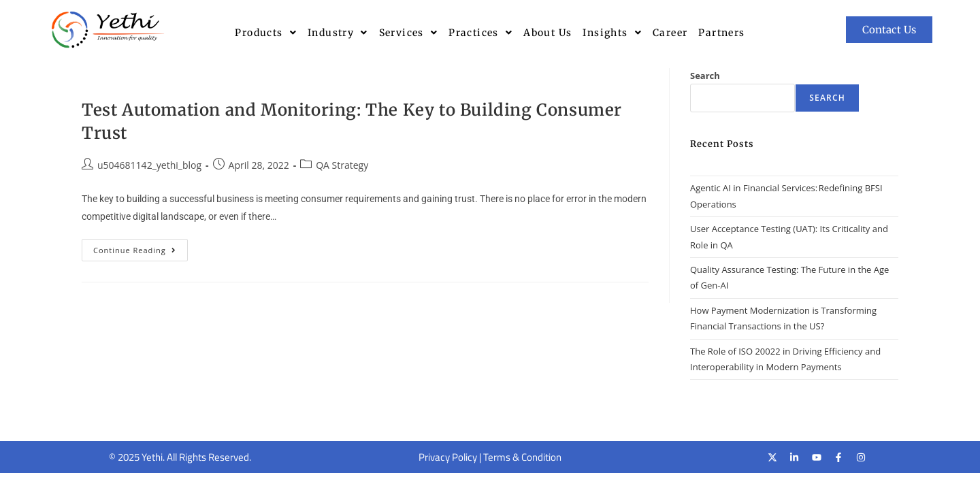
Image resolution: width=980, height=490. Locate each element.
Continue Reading (141, 247)
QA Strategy (342, 165)
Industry (338, 33)
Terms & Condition (522, 457)
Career (670, 33)
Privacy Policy (448, 457)
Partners (721, 33)
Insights (612, 33)
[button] (266, 33)
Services (409, 33)
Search (705, 76)
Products (266, 33)
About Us (548, 33)
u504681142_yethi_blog (149, 165)
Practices (480, 33)
